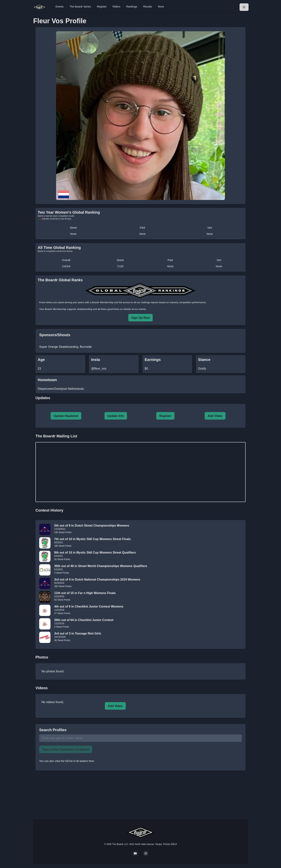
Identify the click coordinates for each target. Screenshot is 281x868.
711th (120, 266)
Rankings (132, 7)
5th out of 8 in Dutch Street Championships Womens (92, 526)
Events (60, 7)
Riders (116, 7)
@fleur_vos (99, 369)
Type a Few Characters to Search (66, 749)
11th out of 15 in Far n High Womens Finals (85, 593)
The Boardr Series (80, 7)
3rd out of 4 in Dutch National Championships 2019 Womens (97, 580)
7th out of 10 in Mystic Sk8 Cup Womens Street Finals (92, 539)
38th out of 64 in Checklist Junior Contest (84, 620)
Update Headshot (66, 416)
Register (102, 7)
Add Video (215, 416)
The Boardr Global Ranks (60, 280)
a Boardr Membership (102, 302)
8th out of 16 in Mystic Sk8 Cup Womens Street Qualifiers (95, 553)
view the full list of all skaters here (75, 761)
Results (148, 7)
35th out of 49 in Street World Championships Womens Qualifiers (101, 566)
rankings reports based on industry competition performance (173, 302)
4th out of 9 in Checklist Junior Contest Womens (89, 606)
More (161, 7)
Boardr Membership (56, 309)
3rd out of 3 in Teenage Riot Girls (78, 633)
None (73, 234)
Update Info (116, 416)
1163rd (66, 266)
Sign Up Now (141, 318)
